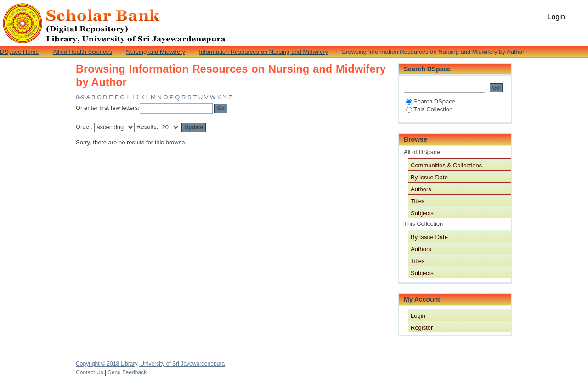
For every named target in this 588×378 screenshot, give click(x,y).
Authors (421, 189)
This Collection (429, 109)
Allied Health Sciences (82, 52)
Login (556, 17)
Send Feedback (127, 372)
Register (422, 328)
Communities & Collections (446, 165)
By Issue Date (429, 177)
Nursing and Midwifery (155, 52)
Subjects (422, 213)
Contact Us (90, 372)
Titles (418, 201)
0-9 (80, 97)
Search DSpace (431, 101)
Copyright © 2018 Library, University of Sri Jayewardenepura (150, 364)
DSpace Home (20, 52)
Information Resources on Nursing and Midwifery (263, 52)
